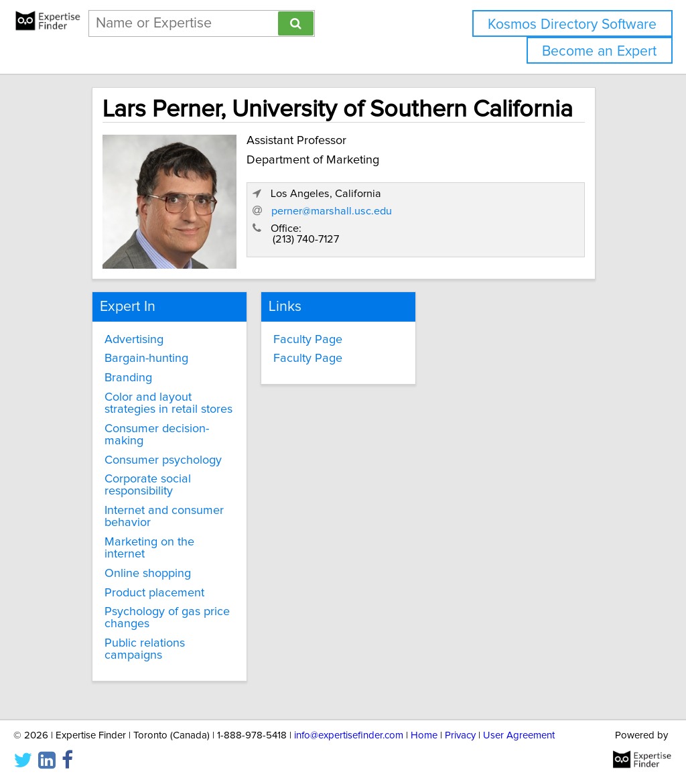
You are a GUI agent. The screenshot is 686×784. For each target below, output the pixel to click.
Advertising (134, 340)
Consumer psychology (163, 460)
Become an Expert (599, 51)
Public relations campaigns (145, 649)
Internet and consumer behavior (164, 517)
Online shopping (148, 574)
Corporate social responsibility (148, 485)
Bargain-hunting (146, 358)
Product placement (154, 593)
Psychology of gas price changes (167, 618)
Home (424, 735)
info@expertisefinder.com (349, 735)
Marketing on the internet (149, 548)
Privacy (460, 735)
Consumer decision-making (157, 435)
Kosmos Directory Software (572, 24)
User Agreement (519, 735)
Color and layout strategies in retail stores (168, 403)
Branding (128, 378)
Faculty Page (308, 340)
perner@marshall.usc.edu (332, 211)
